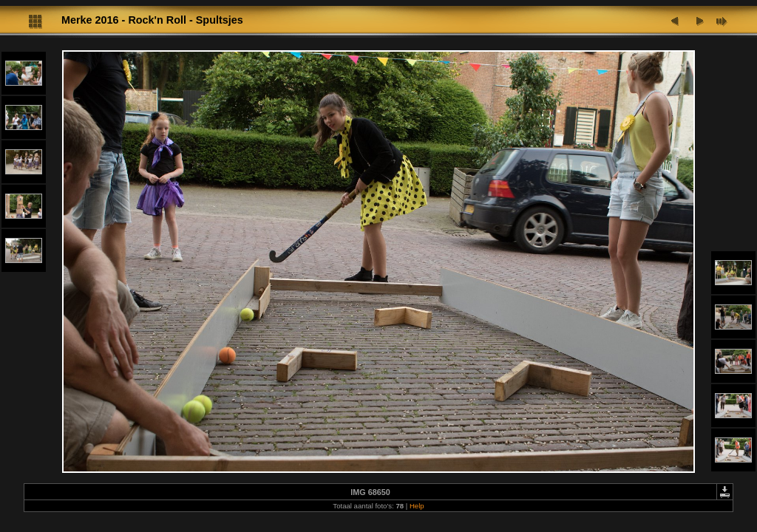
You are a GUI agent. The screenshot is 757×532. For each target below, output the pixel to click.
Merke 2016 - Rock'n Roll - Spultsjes (152, 20)
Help (417, 506)
